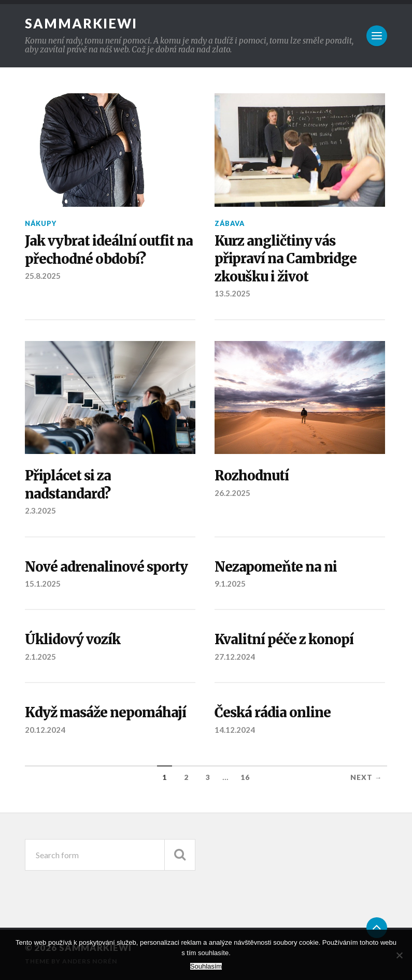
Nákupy (41, 223)
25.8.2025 (43, 276)
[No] (399, 955)
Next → (366, 777)
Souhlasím (206, 966)
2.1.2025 (40, 657)
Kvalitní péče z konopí (284, 640)
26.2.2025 (232, 493)
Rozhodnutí (252, 476)
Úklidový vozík (73, 640)
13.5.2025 (232, 293)
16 (245, 777)
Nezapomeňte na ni (276, 567)
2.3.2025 (40, 510)
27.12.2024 (235, 657)
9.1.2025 (230, 584)
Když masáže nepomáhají (105, 713)
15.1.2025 (43, 584)
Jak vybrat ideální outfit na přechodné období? (109, 250)
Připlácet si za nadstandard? (68, 485)
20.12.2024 (45, 730)
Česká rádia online (273, 713)
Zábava (230, 223)
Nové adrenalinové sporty (106, 567)
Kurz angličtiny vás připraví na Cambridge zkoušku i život (286, 259)
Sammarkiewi (81, 23)
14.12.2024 (235, 730)
